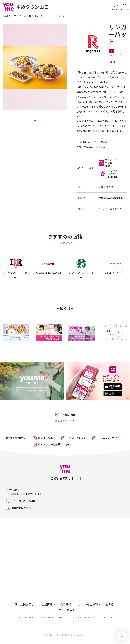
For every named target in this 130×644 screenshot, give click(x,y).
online (116, 7)
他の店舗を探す (24, 605)
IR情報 (109, 605)
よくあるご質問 (88, 605)
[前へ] (11, 268)
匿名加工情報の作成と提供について (55, 618)
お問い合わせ (109, 618)
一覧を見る (64, 243)
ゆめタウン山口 (9, 16)
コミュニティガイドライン (86, 618)
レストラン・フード (43, 16)
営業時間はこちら (21, 508)
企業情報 (47, 605)
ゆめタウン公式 (64, 421)
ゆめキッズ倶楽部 (76, 438)
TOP (121, 635)
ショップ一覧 (25, 16)
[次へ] (119, 268)
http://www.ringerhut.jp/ (111, 198)
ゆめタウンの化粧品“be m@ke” (55, 445)
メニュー (125, 7)
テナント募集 (64, 610)
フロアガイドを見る (113, 209)
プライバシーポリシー (24, 618)
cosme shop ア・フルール (111, 438)
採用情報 (66, 605)
